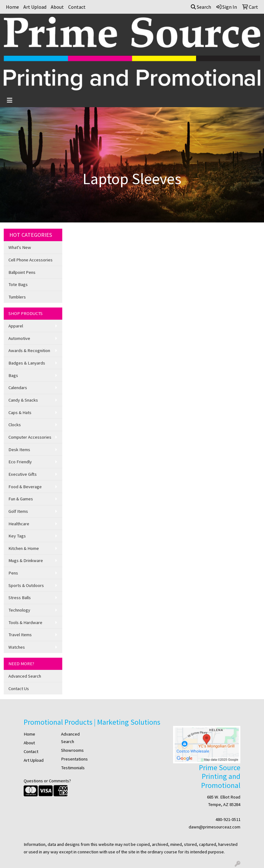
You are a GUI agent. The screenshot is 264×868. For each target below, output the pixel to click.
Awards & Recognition (29, 351)
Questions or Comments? (47, 781)
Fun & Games (21, 499)
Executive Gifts (23, 474)
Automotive (19, 338)
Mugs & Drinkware (26, 560)
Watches (17, 647)
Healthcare (19, 524)
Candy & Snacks (23, 400)
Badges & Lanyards (27, 363)
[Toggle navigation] (10, 100)
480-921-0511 (228, 819)
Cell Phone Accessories (31, 260)
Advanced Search (25, 676)
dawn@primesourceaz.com (214, 827)
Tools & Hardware (25, 622)
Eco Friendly (20, 462)
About (57, 7)
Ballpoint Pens (22, 272)
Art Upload (35, 7)
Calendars (18, 388)
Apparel (16, 326)
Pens (13, 573)
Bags (13, 375)
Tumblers (17, 297)
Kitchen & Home (24, 548)
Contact (77, 7)
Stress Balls (20, 598)
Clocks (15, 425)
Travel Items (20, 635)
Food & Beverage (25, 487)
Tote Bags (18, 284)
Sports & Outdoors (26, 585)
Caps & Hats (20, 413)
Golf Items (18, 511)
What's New (20, 247)
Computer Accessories (30, 437)
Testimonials (73, 768)
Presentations (74, 759)
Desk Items (19, 450)
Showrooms (72, 750)
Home (12, 7)
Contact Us (19, 689)
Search (201, 7)
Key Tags (17, 536)
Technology (19, 610)
